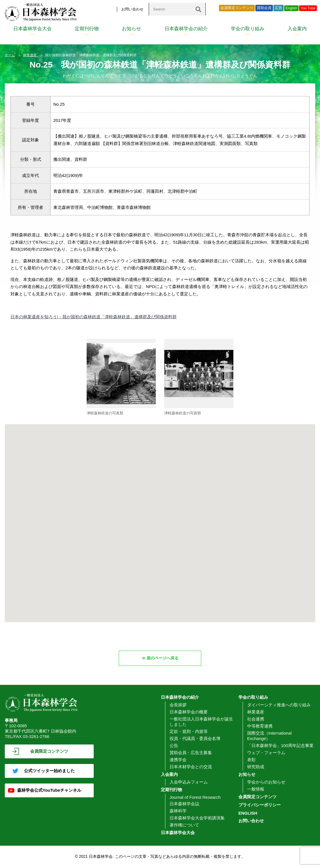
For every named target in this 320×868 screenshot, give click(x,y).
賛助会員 (264, 8)
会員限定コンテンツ (237, 8)
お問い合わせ (132, 9)
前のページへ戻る (163, 658)
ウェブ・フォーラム (266, 753)
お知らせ (131, 29)
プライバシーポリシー (260, 805)
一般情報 (256, 789)
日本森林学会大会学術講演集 (197, 818)
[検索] (198, 9)
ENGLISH (248, 813)
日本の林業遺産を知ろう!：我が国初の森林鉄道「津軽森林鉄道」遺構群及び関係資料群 (94, 317)
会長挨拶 (178, 705)
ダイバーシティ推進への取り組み (279, 705)
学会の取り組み (248, 29)
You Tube (308, 8)
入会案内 (297, 29)
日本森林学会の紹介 (186, 29)
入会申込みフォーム (189, 782)
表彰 (251, 760)
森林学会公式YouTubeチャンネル (49, 790)
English (291, 8)
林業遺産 (30, 55)
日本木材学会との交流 (191, 767)
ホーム (10, 55)
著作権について (184, 825)
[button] (164, 453)
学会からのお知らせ (266, 782)
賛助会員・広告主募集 (191, 753)
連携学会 (178, 760)
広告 (279, 8)
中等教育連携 (260, 726)
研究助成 (256, 767)
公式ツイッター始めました (49, 771)
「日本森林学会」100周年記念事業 (280, 746)
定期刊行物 (87, 29)
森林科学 (178, 811)
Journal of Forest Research (195, 797)
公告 (174, 746)
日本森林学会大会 (32, 29)
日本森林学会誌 (184, 804)
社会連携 (256, 719)
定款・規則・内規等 (189, 732)
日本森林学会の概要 (189, 712)
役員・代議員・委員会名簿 (195, 739)
